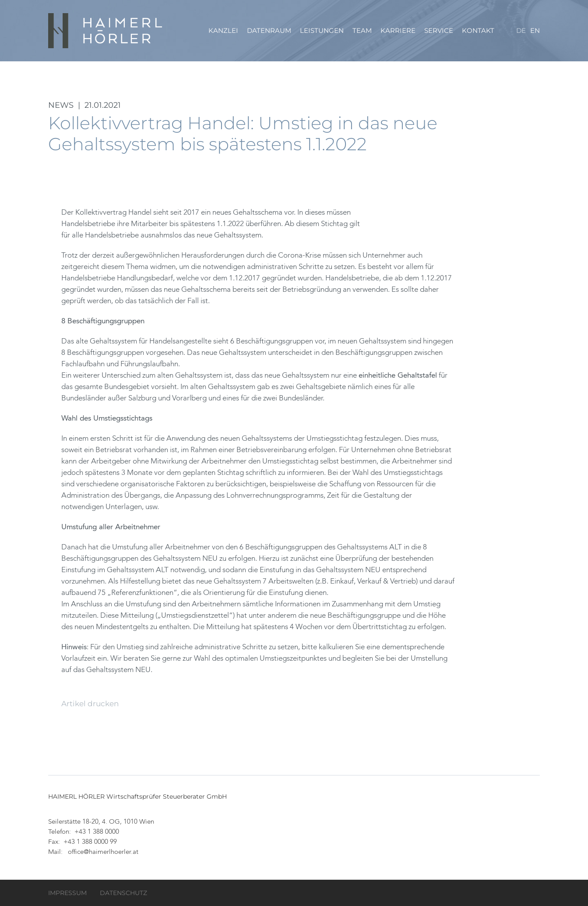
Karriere (398, 30)
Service (439, 30)
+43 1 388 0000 (97, 832)
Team (362, 30)
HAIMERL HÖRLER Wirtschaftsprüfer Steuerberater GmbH (106, 31)
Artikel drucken (90, 704)
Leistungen (322, 30)
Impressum (67, 893)
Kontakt (478, 30)
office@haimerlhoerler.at (103, 852)
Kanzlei (223, 30)
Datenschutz (123, 893)
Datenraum (269, 30)
